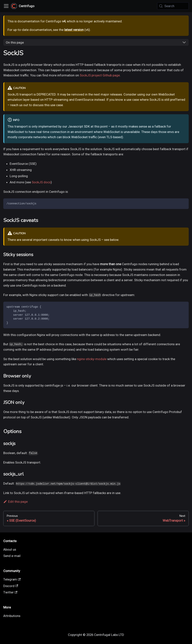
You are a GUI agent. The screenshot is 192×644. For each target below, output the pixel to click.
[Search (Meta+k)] (173, 6)
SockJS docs (41, 182)
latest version (74, 30)
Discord (11, 586)
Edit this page (15, 502)
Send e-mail (12, 556)
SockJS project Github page (100, 75)
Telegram (12, 579)
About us (10, 549)
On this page (15, 42)
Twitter (10, 592)
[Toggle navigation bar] (6, 6)
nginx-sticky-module (92, 359)
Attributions (12, 616)
